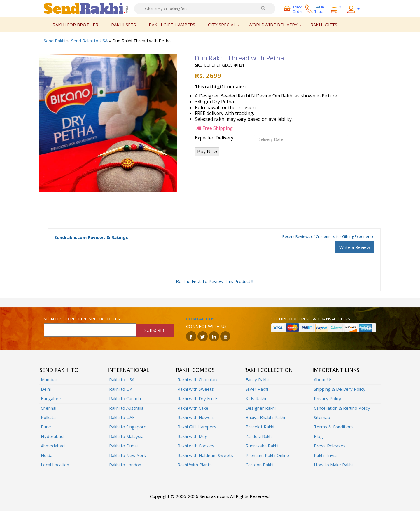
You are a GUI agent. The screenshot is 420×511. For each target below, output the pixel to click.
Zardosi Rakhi (259, 436)
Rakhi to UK (121, 389)
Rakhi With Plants (195, 465)
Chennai (49, 408)
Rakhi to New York (127, 455)
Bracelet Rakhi (260, 427)
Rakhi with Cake (193, 408)
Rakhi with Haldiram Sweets (205, 455)
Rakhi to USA (122, 379)
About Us (323, 379)
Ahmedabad (53, 446)
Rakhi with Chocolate (198, 379)
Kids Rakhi (256, 398)
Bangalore (51, 398)
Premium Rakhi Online (267, 455)
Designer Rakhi (261, 408)
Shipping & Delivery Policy (340, 389)
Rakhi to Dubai (123, 446)
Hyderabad (52, 436)
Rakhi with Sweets (196, 389)
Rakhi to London (125, 465)
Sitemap (322, 417)
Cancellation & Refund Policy (342, 408)
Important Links (336, 370)
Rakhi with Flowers (196, 417)
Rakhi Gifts (324, 25)
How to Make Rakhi (333, 465)
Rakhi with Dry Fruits (198, 398)
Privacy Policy (328, 398)
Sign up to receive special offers (83, 319)
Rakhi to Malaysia (126, 436)
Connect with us (206, 326)
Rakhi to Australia (126, 408)
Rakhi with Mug (192, 436)
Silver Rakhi (257, 389)
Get (320, 9)
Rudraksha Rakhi (262, 446)
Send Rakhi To (59, 370)
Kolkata (48, 417)
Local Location (55, 465)
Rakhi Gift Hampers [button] (174, 25)
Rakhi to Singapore (128, 427)
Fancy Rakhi (257, 379)
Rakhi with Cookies (196, 446)
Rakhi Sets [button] (126, 25)
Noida (47, 455)
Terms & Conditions (334, 427)
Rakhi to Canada (125, 398)
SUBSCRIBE (155, 330)
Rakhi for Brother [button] (77, 25)
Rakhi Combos (195, 370)
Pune (46, 427)
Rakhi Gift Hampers (197, 427)
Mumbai (49, 379)
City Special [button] (224, 25)
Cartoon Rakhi (259, 465)
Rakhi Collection (268, 370)
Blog (318, 436)
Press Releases (330, 446)
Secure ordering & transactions (311, 319)
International (128, 370)
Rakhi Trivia (325, 455)
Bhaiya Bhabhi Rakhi (265, 417)
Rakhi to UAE (122, 417)
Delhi (46, 389)
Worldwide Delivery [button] (275, 25)
